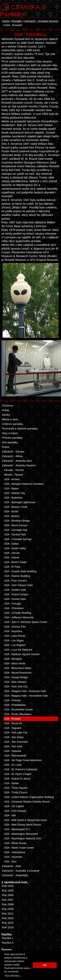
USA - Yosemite (13, 857)
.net (29, 7)
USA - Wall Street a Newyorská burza (25, 820)
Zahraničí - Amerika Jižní (17, 461)
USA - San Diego (14, 737)
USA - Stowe (11, 783)
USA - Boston (12, 516)
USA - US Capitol (14, 806)
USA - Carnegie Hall (16, 530)
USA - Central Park (15, 535)
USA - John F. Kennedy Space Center (26, 622)
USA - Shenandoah (15, 756)
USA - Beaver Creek (16, 507)
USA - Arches (12, 479)
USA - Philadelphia (15, 705)
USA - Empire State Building (20, 571)
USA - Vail (10, 815)
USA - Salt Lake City (16, 733)
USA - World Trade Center (19, 848)
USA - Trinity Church (16, 792)
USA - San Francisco (16, 742)
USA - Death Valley (15, 548)
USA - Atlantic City (14, 493)
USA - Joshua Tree (15, 627)
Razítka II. (8, 943)
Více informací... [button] (13, 975)
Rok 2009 (8, 909)
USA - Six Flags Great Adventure (23, 760)
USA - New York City (16, 687)
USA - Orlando (12, 700)
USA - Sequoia (12, 751)
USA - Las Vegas (14, 640)
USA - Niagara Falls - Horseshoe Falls (26, 696)
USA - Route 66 (13, 723)
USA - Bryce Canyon (16, 525)
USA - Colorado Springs (18, 539)
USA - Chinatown (14, 608)
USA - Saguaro (13, 728)
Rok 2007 (8, 900)
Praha (6, 447)
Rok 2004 (8, 886)
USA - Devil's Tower (15, 562)
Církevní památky (12, 424)
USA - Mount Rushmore (18, 673)
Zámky (6, 415)
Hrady (6, 410)
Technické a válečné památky (20, 429)
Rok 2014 (8, 918)
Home (6, 21)
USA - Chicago (12, 604)
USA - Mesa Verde (15, 664)
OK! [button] (45, 965)
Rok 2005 (8, 891)
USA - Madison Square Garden (22, 654)
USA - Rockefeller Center (18, 710)
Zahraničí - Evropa (13, 452)
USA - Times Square (16, 788)
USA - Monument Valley (18, 668)
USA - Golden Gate (15, 590)
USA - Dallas (11, 544)
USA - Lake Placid (14, 636)
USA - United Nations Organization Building (29, 797)
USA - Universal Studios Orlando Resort (27, 802)
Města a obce (10, 419)
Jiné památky (10, 442)
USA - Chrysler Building (18, 613)
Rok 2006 (8, 895)
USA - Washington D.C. (18, 829)
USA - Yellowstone (15, 852)
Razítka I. (8, 938)
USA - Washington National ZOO (23, 839)
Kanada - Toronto (14, 470)
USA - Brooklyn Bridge (17, 521)
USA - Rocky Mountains (18, 714)
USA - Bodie (11, 512)
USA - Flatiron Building (17, 576)
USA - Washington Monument (21, 834)
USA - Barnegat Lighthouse (20, 502)
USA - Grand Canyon (16, 594)
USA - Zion (10, 862)
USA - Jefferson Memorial (19, 617)
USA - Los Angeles (15, 645)
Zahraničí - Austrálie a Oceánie (21, 871)
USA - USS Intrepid (15, 811)
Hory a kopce (10, 433)
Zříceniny (7, 406)
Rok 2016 (8, 927)
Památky (12, 14)
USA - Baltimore (13, 498)
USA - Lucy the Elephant (18, 650)
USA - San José (13, 746)
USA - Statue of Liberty (17, 779)
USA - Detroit (12, 558)
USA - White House (15, 843)
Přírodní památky (12, 438)
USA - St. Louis (13, 765)
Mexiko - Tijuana (13, 475)
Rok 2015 (8, 923)
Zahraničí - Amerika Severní (41, 21)
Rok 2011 (8, 914)
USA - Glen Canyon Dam (18, 585)
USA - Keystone (13, 631)
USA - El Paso (12, 567)
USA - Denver (12, 553)
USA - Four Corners (15, 581)
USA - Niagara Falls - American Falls (25, 691)
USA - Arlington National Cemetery (24, 484)
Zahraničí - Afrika (12, 456)
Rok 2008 (8, 904)
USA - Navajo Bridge (16, 677)
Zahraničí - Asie (11, 866)
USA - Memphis (13, 659)
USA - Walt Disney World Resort (23, 825)
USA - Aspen (11, 488)
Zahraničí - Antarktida (15, 875)
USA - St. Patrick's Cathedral (21, 769)
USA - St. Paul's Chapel (18, 774)
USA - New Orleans (15, 682)
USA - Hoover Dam (15, 599)
